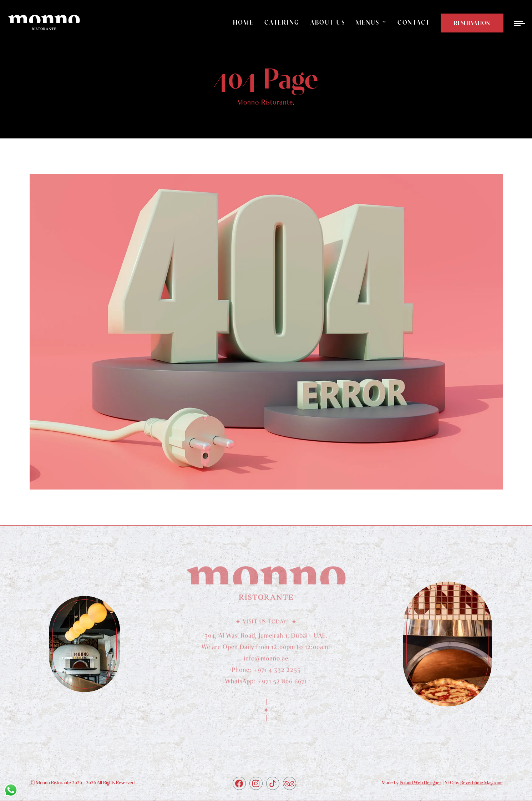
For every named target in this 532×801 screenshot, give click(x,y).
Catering (282, 22)
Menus (368, 22)
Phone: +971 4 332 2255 (266, 672)
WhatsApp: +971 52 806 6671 (266, 684)
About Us (328, 22)
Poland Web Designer (420, 782)
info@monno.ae (266, 661)
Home (244, 22)
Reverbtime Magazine (482, 782)
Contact (414, 22)
